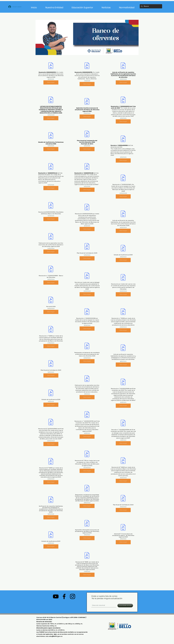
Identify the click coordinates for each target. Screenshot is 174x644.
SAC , (56, 634)
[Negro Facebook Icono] (64, 596)
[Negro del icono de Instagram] (73, 596)
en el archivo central (65, 634)
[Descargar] (51, 82)
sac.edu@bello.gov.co (54, 636)
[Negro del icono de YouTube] (56, 596)
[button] (82, 7)
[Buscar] (151, 6)
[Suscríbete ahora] (125, 605)
